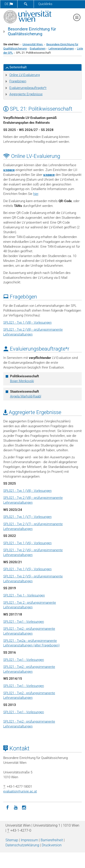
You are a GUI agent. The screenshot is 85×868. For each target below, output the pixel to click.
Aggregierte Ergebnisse (26, 94)
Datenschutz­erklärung (22, 845)
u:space (9, 170)
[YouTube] (16, 807)
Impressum (29, 840)
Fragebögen (18, 81)
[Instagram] (24, 807)
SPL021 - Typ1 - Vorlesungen (24, 622)
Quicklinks (45, 4)
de (9, 4)
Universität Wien (33, 44)
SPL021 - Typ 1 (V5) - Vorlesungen (27, 569)
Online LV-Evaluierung (25, 75)
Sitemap (12, 840)
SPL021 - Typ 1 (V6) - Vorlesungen (27, 543)
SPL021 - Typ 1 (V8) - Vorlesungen (27, 323)
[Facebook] (7, 807)
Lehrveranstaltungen (61, 49)
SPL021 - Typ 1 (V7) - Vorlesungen (27, 517)
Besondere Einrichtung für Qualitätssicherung (32, 32)
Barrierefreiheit (52, 840)
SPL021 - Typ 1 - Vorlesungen (24, 595)
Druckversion (52, 845)
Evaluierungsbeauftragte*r (28, 88)
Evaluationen (38, 49)
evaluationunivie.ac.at (20, 791)
